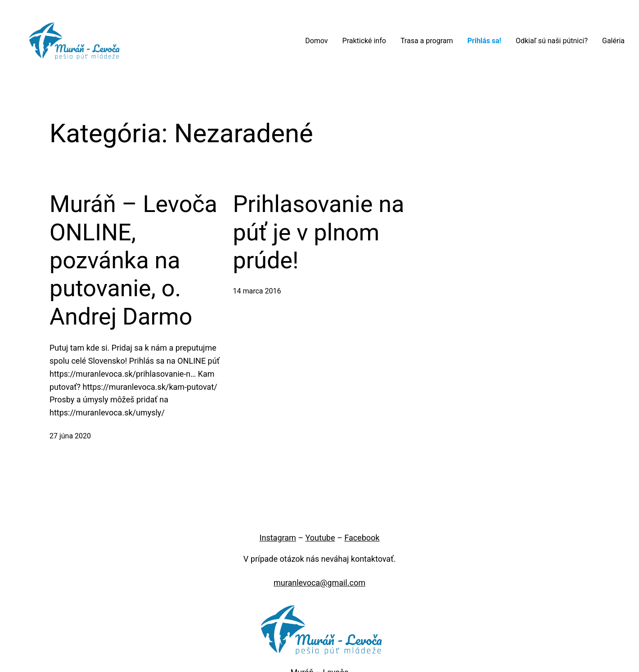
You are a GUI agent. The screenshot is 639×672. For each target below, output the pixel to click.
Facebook (362, 538)
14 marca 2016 (257, 291)
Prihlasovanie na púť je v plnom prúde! (319, 232)
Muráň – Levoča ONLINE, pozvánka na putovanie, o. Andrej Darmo (133, 260)
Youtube (320, 538)
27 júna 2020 (70, 436)
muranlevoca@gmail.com (319, 583)
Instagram (278, 538)
